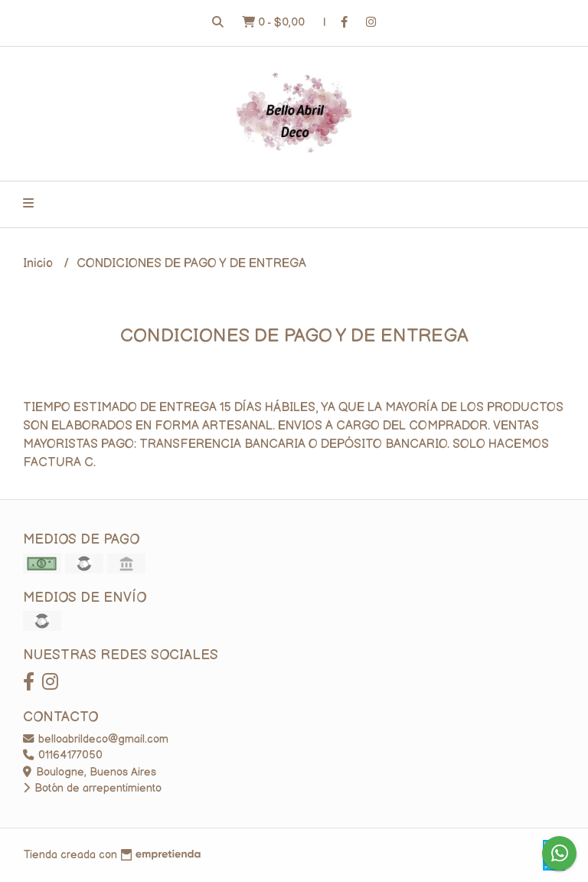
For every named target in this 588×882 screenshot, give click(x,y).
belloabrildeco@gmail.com (96, 739)
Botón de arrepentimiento (92, 788)
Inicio (39, 264)
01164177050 (63, 755)
